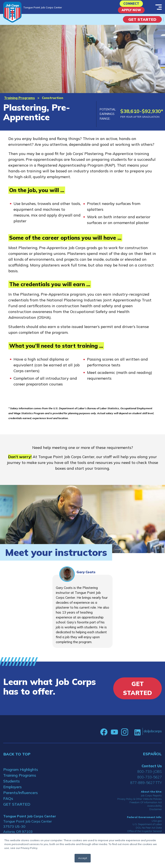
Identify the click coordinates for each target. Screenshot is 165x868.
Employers (12, 791)
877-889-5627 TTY (146, 787)
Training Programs (19, 102)
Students (11, 785)
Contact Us (152, 770)
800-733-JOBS (150, 775)
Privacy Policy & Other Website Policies (140, 803)
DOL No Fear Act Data (149, 832)
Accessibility (154, 810)
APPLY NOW (131, 13)
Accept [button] (83, 858)
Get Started (142, 23)
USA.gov (157, 825)
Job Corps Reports (151, 799)
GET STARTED (17, 808)
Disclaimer (156, 813)
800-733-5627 (150, 781)
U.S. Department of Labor (147, 828)
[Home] (12, 12)
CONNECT (131, 5)
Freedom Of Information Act (146, 806)
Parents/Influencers (21, 797)
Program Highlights (21, 774)
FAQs (8, 803)
